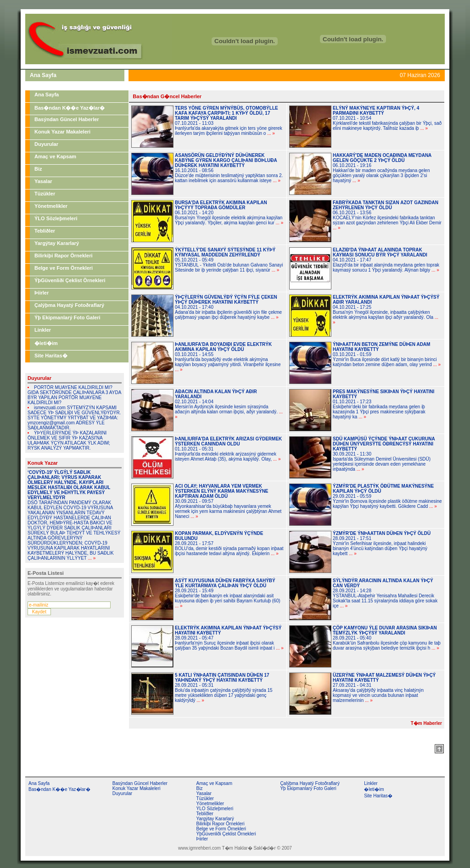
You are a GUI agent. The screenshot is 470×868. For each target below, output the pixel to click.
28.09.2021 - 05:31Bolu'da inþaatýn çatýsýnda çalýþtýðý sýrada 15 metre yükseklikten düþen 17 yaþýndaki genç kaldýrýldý (224, 688)
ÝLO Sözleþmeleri (56, 218)
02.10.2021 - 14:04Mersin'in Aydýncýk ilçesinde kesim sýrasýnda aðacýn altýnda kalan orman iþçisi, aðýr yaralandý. (229, 404)
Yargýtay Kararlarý (57, 243)
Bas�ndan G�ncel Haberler (167, 96)
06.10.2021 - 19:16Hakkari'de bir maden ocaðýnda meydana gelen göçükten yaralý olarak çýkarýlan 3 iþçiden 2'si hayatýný (382, 168)
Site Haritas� (51, 356)
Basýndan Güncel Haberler (67, 119)
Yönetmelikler (51, 206)
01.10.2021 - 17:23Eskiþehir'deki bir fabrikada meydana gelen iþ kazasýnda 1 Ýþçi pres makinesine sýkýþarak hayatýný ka (383, 404)
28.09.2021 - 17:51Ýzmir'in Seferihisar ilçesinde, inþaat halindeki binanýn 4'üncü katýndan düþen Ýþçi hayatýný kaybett (382, 543)
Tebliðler (45, 231)
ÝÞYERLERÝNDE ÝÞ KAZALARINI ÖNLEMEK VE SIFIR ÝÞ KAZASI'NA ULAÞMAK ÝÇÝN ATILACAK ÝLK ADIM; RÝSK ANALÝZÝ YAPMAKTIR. (69, 440)
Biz (38, 169)
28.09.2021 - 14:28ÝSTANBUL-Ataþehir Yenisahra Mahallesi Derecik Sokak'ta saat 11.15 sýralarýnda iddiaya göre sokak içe (385, 593)
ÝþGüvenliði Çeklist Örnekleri (70, 280)
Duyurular (46, 144)
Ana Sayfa (47, 95)
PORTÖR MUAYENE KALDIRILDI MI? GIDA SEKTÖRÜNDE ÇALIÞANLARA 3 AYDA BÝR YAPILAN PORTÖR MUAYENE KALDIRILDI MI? (74, 395)
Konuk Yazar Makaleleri (62, 132)
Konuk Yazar (43, 463)
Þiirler (42, 293)
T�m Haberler (426, 723)
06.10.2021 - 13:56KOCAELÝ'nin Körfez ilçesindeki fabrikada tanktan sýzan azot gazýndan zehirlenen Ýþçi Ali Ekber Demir (387, 215)
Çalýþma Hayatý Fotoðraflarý (69, 305)
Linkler (43, 330)
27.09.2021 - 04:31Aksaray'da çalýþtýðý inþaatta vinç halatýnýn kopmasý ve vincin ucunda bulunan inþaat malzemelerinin (384, 688)
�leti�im (46, 343)
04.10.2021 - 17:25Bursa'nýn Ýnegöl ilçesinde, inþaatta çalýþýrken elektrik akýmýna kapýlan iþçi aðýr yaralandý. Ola (386, 310)
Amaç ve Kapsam (55, 156)
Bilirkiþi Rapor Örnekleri (64, 256)
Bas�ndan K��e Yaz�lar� (70, 108)
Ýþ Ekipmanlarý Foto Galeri (67, 317)
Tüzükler (45, 194)
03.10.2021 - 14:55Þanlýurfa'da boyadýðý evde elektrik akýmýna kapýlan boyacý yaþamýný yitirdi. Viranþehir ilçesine (228, 357)
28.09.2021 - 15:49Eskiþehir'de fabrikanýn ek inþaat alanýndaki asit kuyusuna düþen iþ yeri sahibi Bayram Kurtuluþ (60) (228, 593)
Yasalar (43, 181)
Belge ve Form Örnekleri (64, 268)
